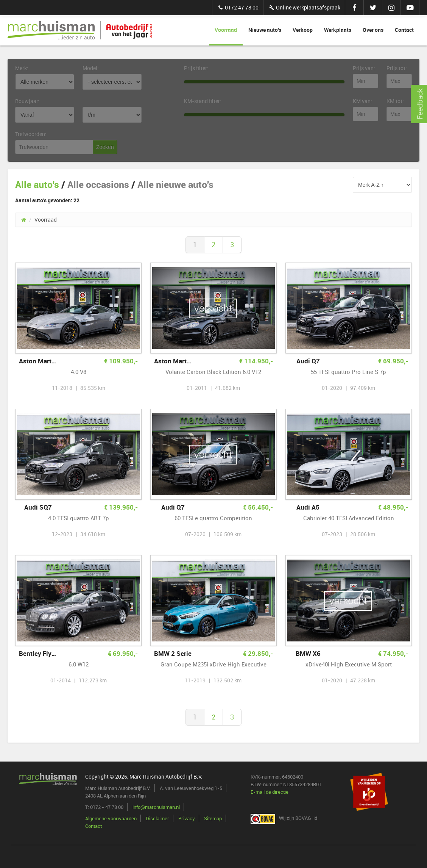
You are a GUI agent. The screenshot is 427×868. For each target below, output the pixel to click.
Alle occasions (98, 184)
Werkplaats (338, 30)
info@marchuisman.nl (156, 807)
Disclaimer (157, 818)
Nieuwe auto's (265, 30)
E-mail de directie (270, 792)
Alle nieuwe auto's (175, 184)
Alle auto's (37, 184)
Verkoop (303, 30)
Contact (404, 30)
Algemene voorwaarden (111, 818)
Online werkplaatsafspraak (304, 7)
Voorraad (226, 30)
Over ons (373, 30)
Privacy (187, 818)
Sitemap (213, 818)
